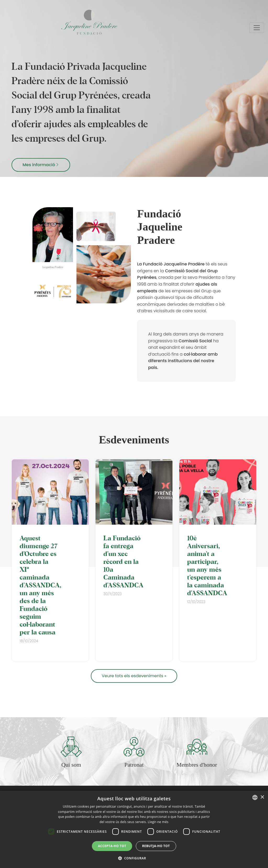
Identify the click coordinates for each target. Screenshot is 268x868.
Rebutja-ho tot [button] (156, 846)
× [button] (262, 797)
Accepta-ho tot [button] (112, 846)
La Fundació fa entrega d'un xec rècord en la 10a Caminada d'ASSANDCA (123, 561)
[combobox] (255, 797)
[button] (134, 858)
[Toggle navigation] (257, 28)
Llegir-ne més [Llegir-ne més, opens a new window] (158, 822)
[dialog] (134, 829)
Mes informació (41, 165)
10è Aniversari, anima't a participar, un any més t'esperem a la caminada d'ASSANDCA (207, 565)
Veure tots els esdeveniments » (134, 676)
